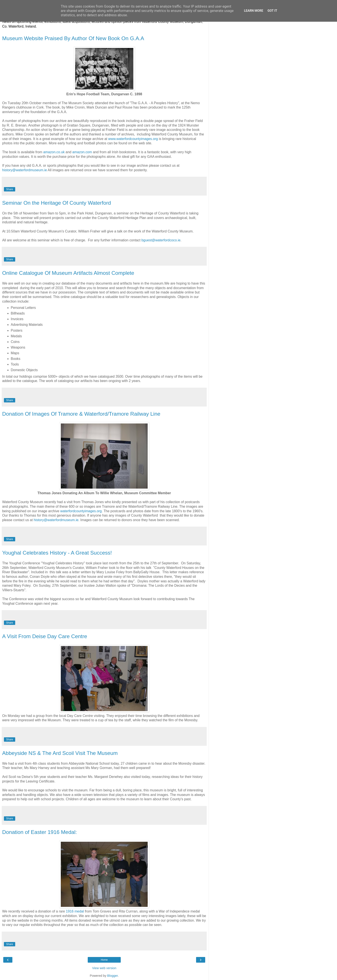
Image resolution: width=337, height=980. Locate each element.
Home (104, 960)
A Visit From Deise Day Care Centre (45, 636)
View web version (104, 968)
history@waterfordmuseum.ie (25, 170)
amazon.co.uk (54, 152)
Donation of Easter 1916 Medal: (40, 832)
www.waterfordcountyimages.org (133, 139)
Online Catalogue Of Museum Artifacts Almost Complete (68, 273)
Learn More (254, 11)
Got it (272, 11)
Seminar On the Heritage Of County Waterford (57, 203)
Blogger (113, 976)
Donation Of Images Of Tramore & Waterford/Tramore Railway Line (81, 414)
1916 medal (75, 911)
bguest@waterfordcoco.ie (161, 240)
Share (10, 189)
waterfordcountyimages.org (81, 511)
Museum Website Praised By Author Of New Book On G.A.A (73, 38)
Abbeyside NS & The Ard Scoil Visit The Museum (60, 753)
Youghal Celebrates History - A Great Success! (57, 553)
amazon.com (82, 152)
